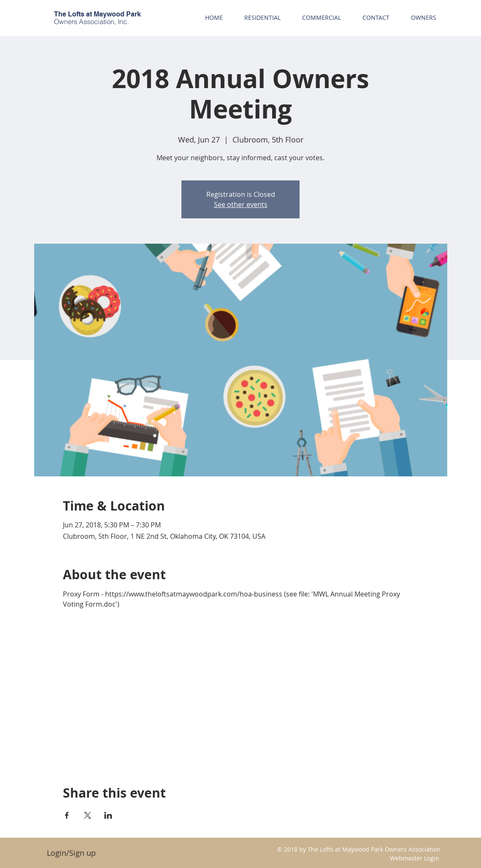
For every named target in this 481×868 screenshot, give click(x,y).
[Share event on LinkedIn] (108, 815)
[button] (423, 17)
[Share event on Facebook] (67, 815)
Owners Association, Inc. (91, 21)
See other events (241, 204)
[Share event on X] (88, 815)
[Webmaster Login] (415, 858)
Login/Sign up (71, 853)
